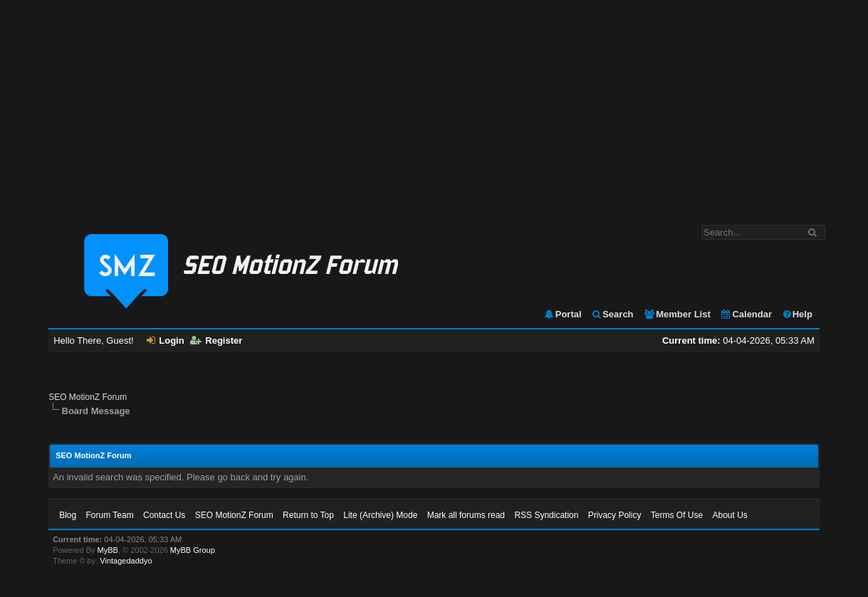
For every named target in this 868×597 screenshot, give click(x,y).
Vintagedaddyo (126, 561)
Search (612, 314)
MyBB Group (193, 550)
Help (797, 314)
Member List (677, 314)
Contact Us (164, 515)
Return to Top (308, 515)
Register (216, 340)
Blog (68, 515)
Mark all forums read (466, 515)
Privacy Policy (615, 515)
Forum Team (110, 515)
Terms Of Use (677, 515)
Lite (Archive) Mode (380, 515)
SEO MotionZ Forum (88, 397)
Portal (563, 314)
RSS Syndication (546, 515)
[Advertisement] (434, 105)
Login (165, 340)
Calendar (746, 314)
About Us (730, 515)
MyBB (108, 550)
